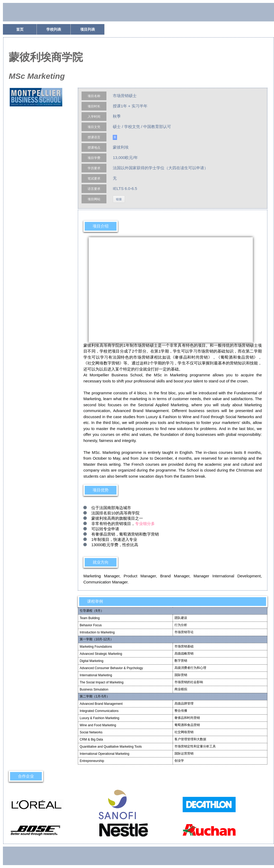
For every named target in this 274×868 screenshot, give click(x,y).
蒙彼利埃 (121, 147)
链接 (119, 199)
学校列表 (54, 29)
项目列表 (88, 29)
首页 (20, 29)
